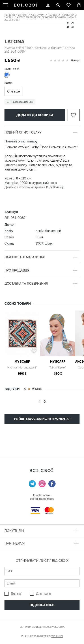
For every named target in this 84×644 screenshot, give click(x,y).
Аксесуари (38, 15)
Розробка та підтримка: (42, 636)
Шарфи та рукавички (61, 15)
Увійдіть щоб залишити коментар (42, 419)
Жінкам (23, 15)
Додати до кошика (35, 115)
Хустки (9, 17)
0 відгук (75, 60)
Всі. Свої (10, 15)
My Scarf (22, 362)
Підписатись (42, 605)
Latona (14, 41)
